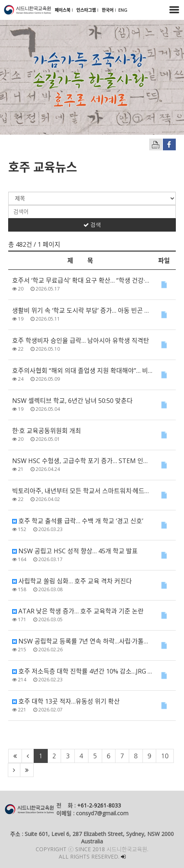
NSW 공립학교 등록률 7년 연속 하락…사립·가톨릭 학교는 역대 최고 (82, 641)
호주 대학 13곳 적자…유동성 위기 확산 (66, 701)
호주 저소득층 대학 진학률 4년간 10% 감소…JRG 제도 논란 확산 (82, 671)
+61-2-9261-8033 (99, 805)
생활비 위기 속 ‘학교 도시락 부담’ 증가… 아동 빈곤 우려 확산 (82, 310)
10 (165, 756)
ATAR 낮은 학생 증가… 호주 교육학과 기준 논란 (78, 611)
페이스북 (63, 10)
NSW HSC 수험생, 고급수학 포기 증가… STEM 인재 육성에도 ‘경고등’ (82, 461)
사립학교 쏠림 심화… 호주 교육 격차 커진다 (72, 581)
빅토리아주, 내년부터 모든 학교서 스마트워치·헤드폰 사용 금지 (82, 491)
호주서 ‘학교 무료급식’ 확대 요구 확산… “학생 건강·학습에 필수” (82, 280)
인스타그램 (87, 10)
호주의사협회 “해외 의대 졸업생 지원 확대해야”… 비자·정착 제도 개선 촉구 (82, 371)
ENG (123, 10)
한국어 (108, 10)
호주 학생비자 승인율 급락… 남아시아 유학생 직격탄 (81, 340)
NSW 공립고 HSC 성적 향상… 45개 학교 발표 (75, 551)
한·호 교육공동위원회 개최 (47, 431)
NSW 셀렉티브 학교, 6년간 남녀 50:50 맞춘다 (72, 401)
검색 (92, 225)
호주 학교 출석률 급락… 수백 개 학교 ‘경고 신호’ (78, 521)
